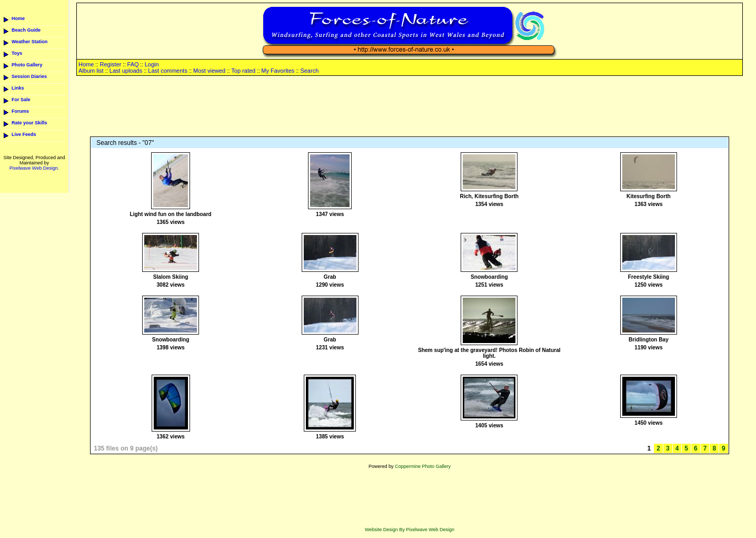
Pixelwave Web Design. (34, 168)
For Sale (21, 100)
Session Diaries (29, 76)
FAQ (133, 64)
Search (309, 71)
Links (18, 88)
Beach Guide (26, 30)
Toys (17, 53)
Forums (20, 111)
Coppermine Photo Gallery (423, 466)
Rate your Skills (29, 123)
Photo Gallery (27, 65)
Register (110, 64)
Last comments (168, 71)
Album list (91, 71)
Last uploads (126, 71)
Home (18, 18)
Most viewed (209, 71)
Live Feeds (24, 134)
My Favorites (278, 71)
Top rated (243, 71)
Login (152, 64)
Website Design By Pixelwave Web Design (410, 530)
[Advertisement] (410, 107)
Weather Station (29, 42)
